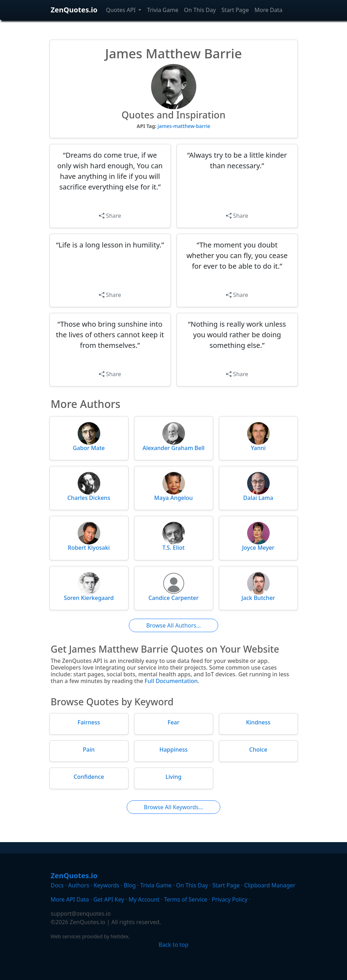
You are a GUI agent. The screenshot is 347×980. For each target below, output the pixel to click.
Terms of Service (186, 899)
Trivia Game (163, 10)
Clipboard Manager (270, 885)
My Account (144, 899)
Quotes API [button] (121, 10)
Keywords (106, 885)
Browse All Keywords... (174, 807)
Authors (79, 885)
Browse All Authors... (173, 625)
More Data (268, 10)
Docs (57, 885)
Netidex (119, 936)
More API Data (70, 899)
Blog (130, 885)
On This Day (200, 10)
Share (110, 216)
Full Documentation (171, 681)
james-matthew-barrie (184, 126)
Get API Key (109, 899)
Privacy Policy (230, 899)
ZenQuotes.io (74, 10)
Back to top (173, 945)
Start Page (235, 10)
